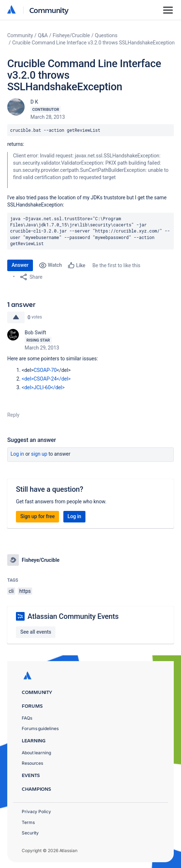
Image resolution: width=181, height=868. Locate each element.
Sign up (39, 454)
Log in (17, 454)
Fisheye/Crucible (71, 35)
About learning (36, 753)
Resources (32, 763)
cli (11, 591)
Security (30, 833)
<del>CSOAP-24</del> (46, 379)
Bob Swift (35, 333)
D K (34, 102)
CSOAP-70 (45, 370)
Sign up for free (37, 516)
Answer (20, 265)
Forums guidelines (40, 728)
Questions (106, 35)
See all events (36, 632)
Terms (28, 822)
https (25, 591)
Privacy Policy (36, 811)
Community (49, 10)
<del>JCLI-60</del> (43, 387)
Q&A (43, 35)
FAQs (27, 718)
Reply (13, 415)
